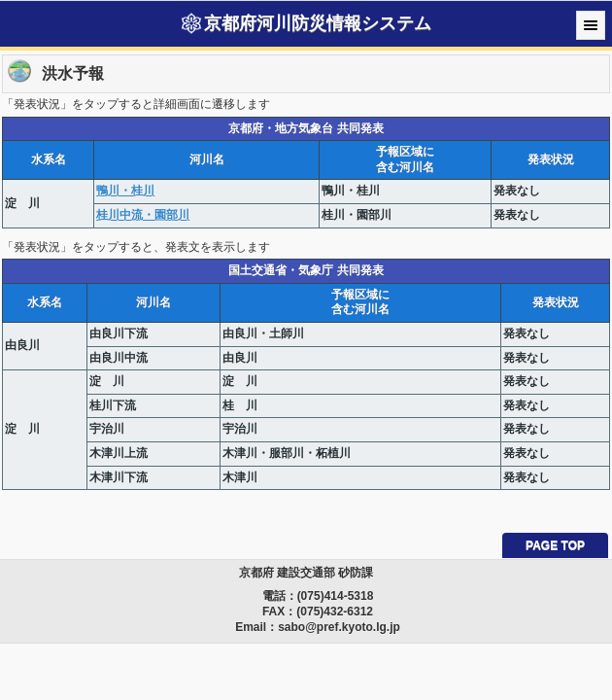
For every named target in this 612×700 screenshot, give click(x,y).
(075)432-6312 (335, 612)
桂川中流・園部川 (143, 215)
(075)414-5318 (336, 596)
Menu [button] (591, 25)
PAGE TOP (555, 545)
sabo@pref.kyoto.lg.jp (339, 627)
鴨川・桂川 (125, 191)
